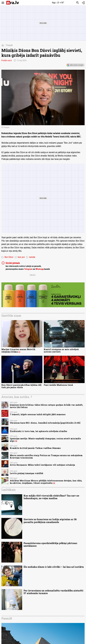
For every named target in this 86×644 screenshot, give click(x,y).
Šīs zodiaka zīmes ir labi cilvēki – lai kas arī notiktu (54, 567)
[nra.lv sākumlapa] (13, 3)
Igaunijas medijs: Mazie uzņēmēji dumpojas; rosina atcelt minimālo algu (45, 440)
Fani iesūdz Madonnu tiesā (58, 385)
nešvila (31, 257)
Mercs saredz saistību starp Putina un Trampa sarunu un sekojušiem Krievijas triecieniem (46, 457)
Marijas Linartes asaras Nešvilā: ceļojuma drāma (18, 351)
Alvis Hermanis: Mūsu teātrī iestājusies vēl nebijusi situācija (42, 465)
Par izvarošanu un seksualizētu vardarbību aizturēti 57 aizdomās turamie (53, 592)
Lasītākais (8, 490)
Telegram (28, 269)
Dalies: (33, 275)
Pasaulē (9, 45)
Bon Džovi (7, 257)
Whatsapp (40, 269)
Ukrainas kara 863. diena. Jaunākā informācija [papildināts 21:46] (45, 423)
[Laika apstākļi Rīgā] (58, 3)
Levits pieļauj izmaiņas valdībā (26, 473)
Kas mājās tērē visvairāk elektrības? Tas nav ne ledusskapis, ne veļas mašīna (51, 497)
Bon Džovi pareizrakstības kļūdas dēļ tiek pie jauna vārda (21, 386)
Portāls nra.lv (7, 60)
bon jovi (20, 257)
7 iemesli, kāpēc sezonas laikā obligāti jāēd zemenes (38, 414)
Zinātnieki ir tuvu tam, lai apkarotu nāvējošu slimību (38, 431)
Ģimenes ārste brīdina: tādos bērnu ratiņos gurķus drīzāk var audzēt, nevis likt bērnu (46, 406)
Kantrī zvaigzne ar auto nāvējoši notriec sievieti (61, 351)
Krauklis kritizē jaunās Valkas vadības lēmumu (35, 448)
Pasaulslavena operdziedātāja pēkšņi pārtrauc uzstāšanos (50, 544)
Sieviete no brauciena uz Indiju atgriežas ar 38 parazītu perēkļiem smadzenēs (50, 521)
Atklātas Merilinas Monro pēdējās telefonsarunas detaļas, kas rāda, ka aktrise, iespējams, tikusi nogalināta (46, 482)
